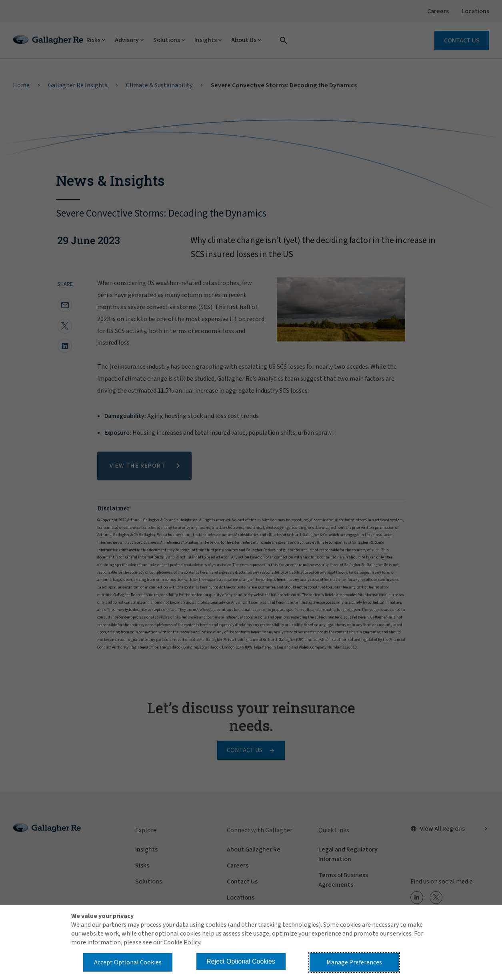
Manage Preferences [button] (354, 962)
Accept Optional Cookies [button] (128, 962)
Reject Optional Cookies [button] (241, 961)
